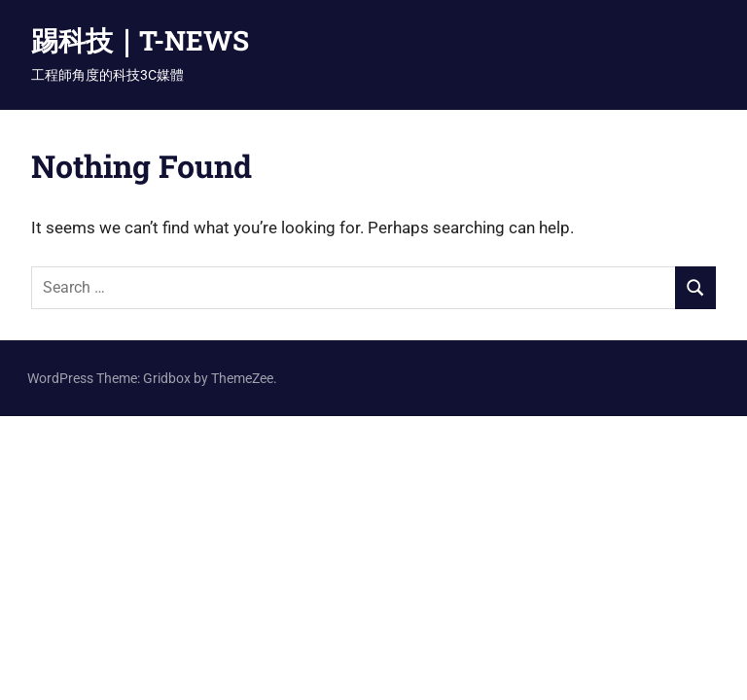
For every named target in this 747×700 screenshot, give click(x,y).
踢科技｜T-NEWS (140, 40)
